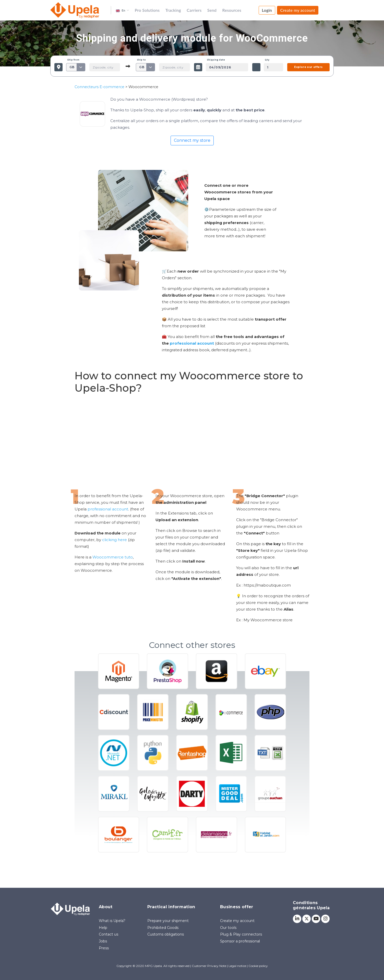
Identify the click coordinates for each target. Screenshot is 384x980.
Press (104, 948)
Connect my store (192, 140)
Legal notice (237, 966)
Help (103, 928)
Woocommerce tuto (113, 557)
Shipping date (216, 60)
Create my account (298, 10)
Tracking (173, 10)
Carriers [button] (194, 10)
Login (267, 10)
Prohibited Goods (163, 928)
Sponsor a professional (240, 941)
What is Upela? (112, 921)
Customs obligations (166, 934)
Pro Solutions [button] (147, 10)
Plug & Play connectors (241, 934)
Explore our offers (308, 67)
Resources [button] (232, 10)
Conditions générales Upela (311, 905)
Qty (267, 60)
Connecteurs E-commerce (99, 87)
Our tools (228, 928)
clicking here (115, 540)
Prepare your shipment (168, 921)
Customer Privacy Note (209, 966)
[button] (122, 10)
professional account (108, 509)
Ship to (141, 60)
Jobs (103, 941)
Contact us (109, 934)
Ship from (73, 60)
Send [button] (212, 10)
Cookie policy (258, 966)
